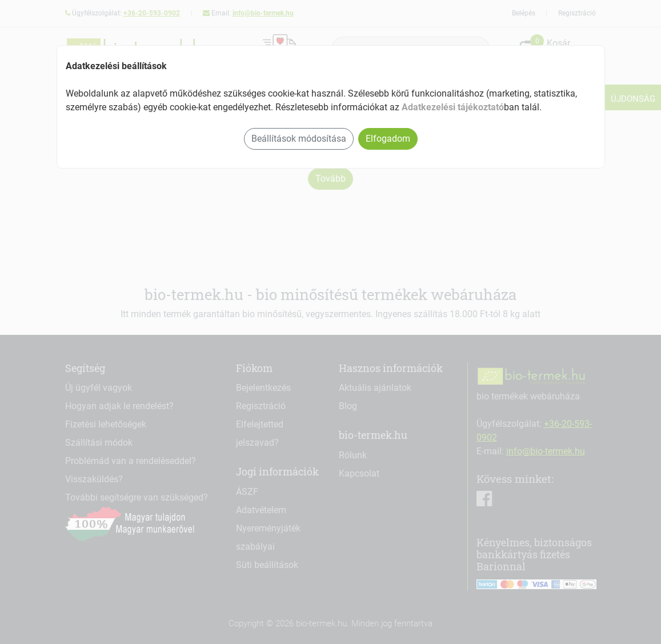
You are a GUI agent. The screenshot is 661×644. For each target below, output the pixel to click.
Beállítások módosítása (299, 139)
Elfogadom (388, 139)
